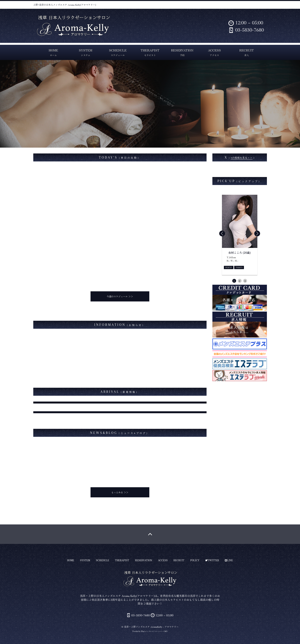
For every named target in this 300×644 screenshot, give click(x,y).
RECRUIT (247, 52)
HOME (53, 52)
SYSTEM (86, 52)
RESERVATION (182, 52)
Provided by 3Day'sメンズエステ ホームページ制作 (150, 631)
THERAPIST (150, 52)
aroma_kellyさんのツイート (229, 169)
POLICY (195, 560)
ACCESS (214, 52)
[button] (257, 233)
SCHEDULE (118, 52)
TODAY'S (239, 267)
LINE (229, 560)
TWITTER (212, 560)
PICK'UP (229, 267)
